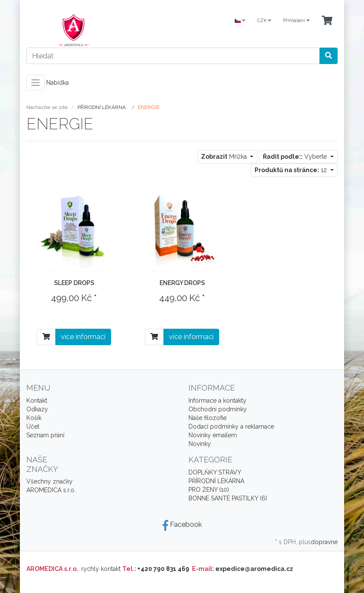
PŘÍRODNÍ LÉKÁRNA (216, 481)
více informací (83, 337)
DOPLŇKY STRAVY (215, 472)
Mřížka (225, 157)
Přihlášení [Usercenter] (296, 21)
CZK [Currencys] (264, 21)
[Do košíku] (46, 337)
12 (292, 170)
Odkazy (37, 409)
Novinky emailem (213, 435)
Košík (34, 418)
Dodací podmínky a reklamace (231, 426)
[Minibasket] (327, 21)
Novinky (200, 444)
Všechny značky (49, 481)
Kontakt (37, 401)
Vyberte (296, 157)
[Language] (240, 21)
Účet (33, 426)
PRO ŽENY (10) (209, 490)
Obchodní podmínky (218, 409)
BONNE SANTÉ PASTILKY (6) (228, 498)
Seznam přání (45, 435)
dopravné (324, 542)
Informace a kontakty (217, 401)
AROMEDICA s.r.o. (51, 490)
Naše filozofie (208, 418)
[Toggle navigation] (35, 83)
